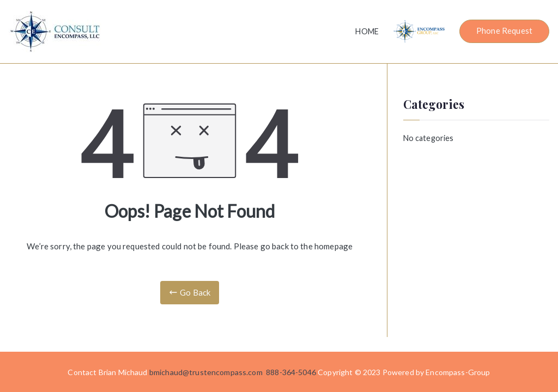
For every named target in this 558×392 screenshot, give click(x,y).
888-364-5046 (291, 372)
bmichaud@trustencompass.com (206, 372)
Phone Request (504, 30)
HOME (367, 31)
